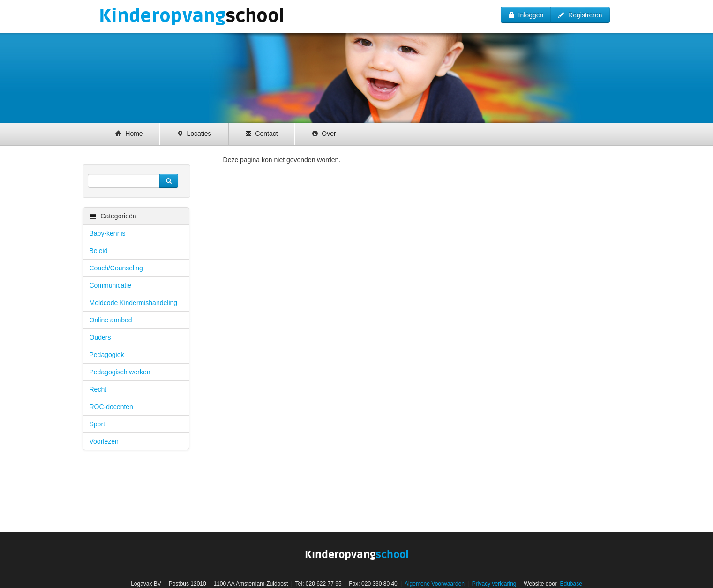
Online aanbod (111, 320)
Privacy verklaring (494, 584)
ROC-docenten (111, 407)
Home (129, 134)
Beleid (99, 251)
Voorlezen (104, 441)
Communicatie (110, 285)
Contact (262, 134)
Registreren (580, 15)
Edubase (570, 584)
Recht (98, 389)
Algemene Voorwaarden (435, 584)
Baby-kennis (108, 233)
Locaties (194, 134)
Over (324, 134)
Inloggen (526, 15)
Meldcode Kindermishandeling (134, 303)
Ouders (100, 337)
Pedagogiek (107, 355)
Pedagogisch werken (120, 372)
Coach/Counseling (116, 268)
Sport (97, 424)
